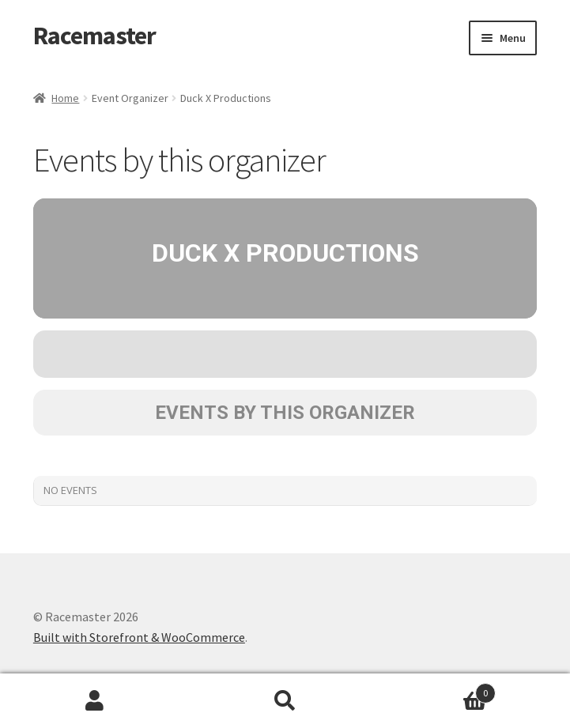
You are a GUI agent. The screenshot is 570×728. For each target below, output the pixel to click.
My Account (95, 701)
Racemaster (94, 36)
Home (65, 98)
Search (285, 701)
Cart (438, 690)
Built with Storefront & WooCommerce (139, 637)
